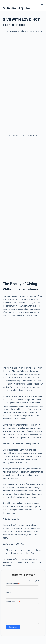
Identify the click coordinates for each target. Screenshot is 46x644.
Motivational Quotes (17, 8)
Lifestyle (39, 31)
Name (8, 592)
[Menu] (42, 5)
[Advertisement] (23, 61)
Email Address (13, 584)
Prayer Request (13, 601)
